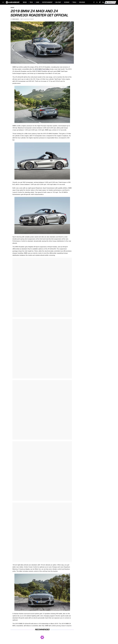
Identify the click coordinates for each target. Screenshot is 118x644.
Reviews (82, 2)
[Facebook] (94, 2)
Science (67, 2)
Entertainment (47, 2)
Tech (31, 2)
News (25, 2)
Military (58, 2)
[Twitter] (97, 2)
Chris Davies (15, 19)
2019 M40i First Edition (42, 69)
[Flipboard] (100, 2)
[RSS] (103, 2)
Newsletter (110, 2)
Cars (37, 2)
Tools (74, 2)
